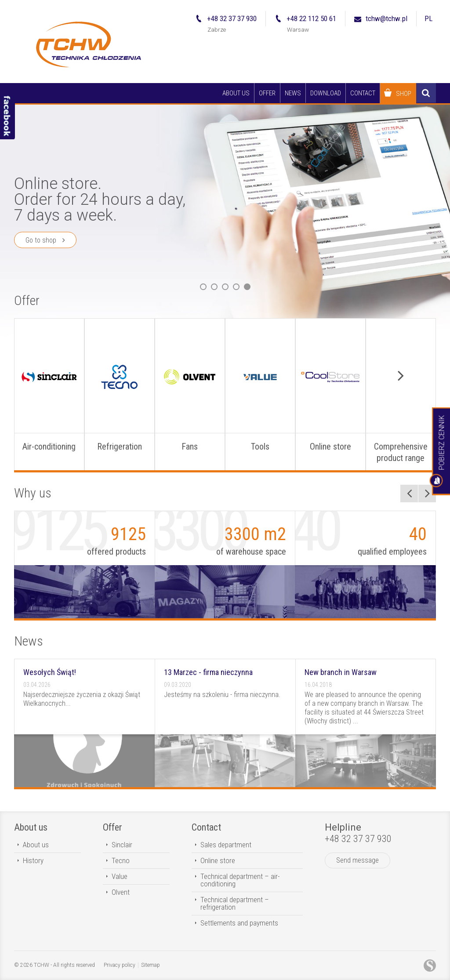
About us (31, 827)
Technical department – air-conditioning (240, 880)
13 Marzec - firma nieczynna (208, 672)
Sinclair (122, 845)
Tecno (121, 860)
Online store (218, 860)
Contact (206, 827)
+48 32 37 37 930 (358, 839)
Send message (357, 860)
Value (120, 876)
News (29, 641)
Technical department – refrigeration (235, 903)
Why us (33, 493)
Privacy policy (120, 965)
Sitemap (151, 965)
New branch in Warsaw (341, 672)
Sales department (226, 845)
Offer (27, 300)
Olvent (121, 892)
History (33, 860)
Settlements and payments (239, 923)
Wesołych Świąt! (50, 672)
